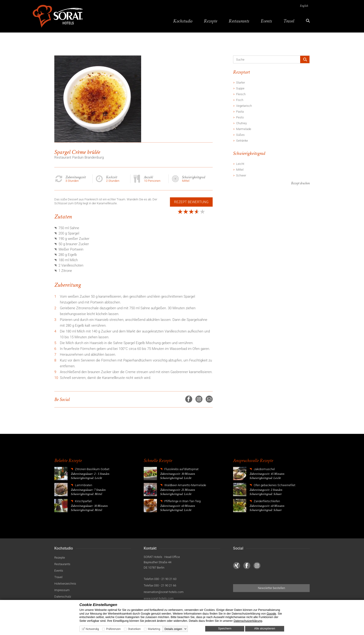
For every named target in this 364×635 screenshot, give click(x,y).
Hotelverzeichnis (65, 584)
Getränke (242, 141)
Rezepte (210, 21)
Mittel (240, 170)
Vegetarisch (244, 106)
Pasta (240, 112)
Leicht (240, 164)
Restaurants (238, 21)
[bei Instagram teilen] (199, 399)
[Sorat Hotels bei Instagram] (257, 566)
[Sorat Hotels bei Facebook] (247, 566)
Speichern (225, 628)
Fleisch (241, 94)
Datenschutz (63, 597)
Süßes (240, 135)
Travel (288, 21)
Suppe (240, 89)
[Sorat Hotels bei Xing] (237, 566)
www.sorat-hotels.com (159, 599)
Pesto (240, 118)
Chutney (241, 123)
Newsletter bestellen (271, 588)
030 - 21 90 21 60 (165, 579)
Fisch (240, 100)
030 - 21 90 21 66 (165, 586)
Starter (240, 83)
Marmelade (244, 129)
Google (271, 614)
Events (266, 21)
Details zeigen (173, 629)
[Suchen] (305, 60)
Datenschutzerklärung (248, 621)
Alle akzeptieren (265, 628)
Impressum (62, 590)
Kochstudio (182, 21)
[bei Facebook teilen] (189, 399)
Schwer (241, 176)
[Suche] (265, 60)
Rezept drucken (300, 184)
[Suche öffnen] (306, 21)
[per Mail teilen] (209, 399)
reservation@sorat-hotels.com (164, 592)
